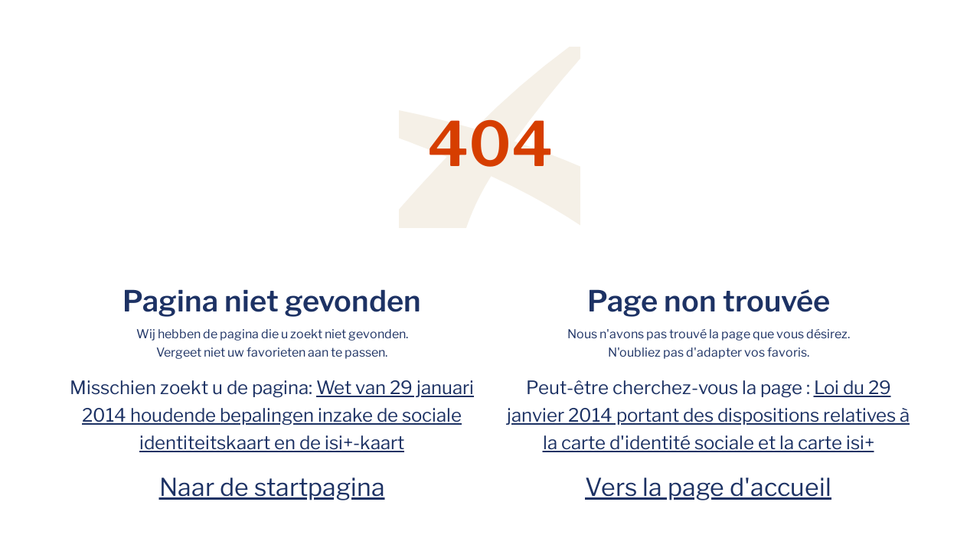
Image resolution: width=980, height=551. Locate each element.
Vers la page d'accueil (708, 487)
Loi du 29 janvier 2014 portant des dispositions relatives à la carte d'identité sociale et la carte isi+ (708, 415)
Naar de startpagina (272, 487)
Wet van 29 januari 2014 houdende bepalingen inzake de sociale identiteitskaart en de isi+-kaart (278, 415)
